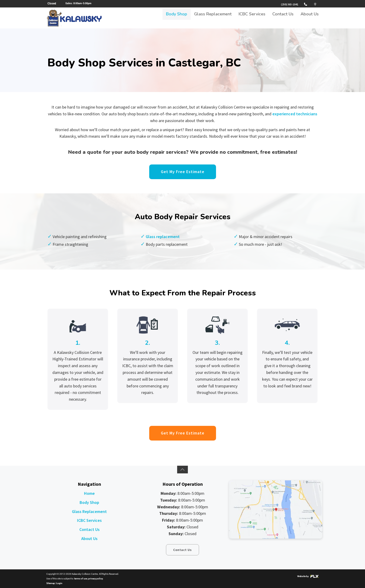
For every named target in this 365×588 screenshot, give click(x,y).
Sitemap (51, 583)
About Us (310, 18)
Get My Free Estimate (183, 172)
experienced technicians (295, 114)
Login (59, 583)
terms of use (81, 579)
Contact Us (283, 18)
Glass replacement (163, 237)
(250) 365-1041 (290, 4)
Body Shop (177, 18)
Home (89, 493)
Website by (308, 576)
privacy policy (96, 579)
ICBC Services (252, 18)
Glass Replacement (213, 18)
